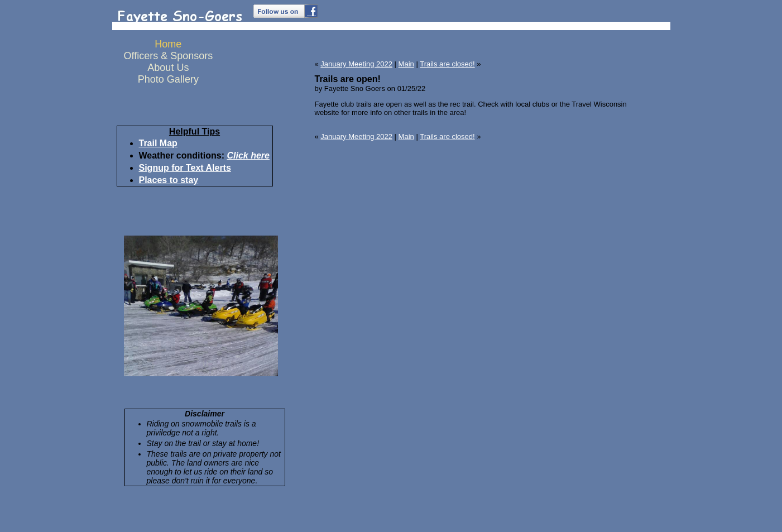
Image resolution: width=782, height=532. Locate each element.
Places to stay (169, 180)
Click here (248, 155)
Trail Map (158, 143)
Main (406, 64)
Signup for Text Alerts (185, 168)
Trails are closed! (447, 64)
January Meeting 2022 (356, 64)
